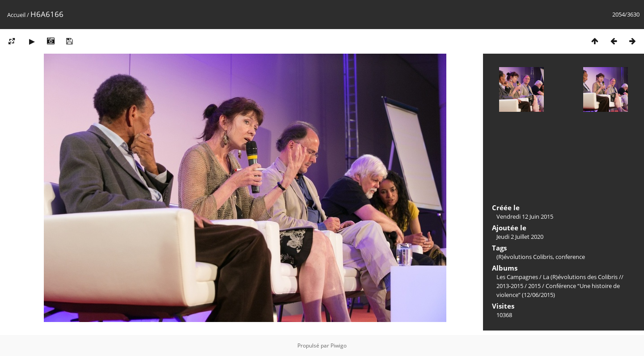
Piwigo (339, 345)
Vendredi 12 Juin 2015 (525, 216)
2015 (534, 286)
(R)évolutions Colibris (525, 257)
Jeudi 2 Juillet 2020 (520, 237)
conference (570, 257)
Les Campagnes (517, 277)
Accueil (16, 15)
